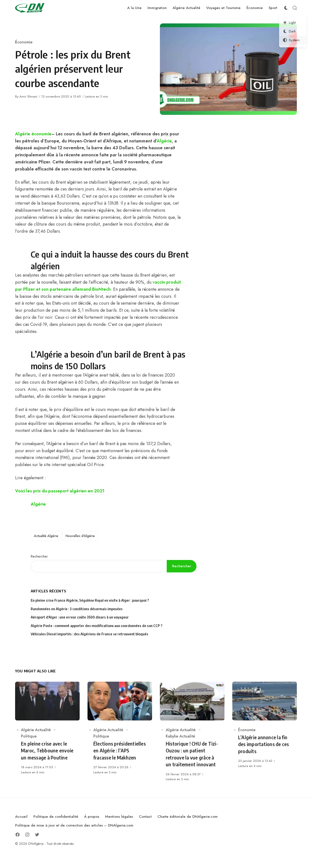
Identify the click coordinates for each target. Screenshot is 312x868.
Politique (29, 736)
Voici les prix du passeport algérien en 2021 (60, 491)
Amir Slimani (28, 96)
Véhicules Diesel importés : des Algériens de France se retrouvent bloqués (89, 634)
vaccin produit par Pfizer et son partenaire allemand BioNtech (98, 286)
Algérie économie (33, 134)
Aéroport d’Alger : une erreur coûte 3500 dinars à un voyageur (80, 617)
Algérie (164, 141)
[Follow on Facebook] (18, 835)
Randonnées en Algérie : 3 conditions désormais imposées (77, 609)
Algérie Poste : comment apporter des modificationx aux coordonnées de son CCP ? (97, 626)
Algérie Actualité (36, 730)
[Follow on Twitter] (37, 835)
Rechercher (39, 556)
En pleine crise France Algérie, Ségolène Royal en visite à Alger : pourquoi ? (90, 600)
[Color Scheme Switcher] (286, 8)
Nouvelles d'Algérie (80, 536)
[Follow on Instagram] (27, 835)
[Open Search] (295, 8)
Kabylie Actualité (180, 736)
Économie (24, 42)
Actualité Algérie (46, 536)
